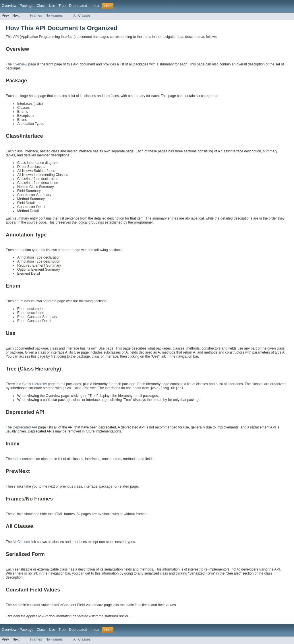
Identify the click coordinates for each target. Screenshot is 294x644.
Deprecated (78, 6)
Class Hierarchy (34, 384)
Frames (36, 15)
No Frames (54, 15)
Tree (62, 6)
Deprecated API (25, 427)
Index (95, 6)
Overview (9, 6)
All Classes (82, 15)
